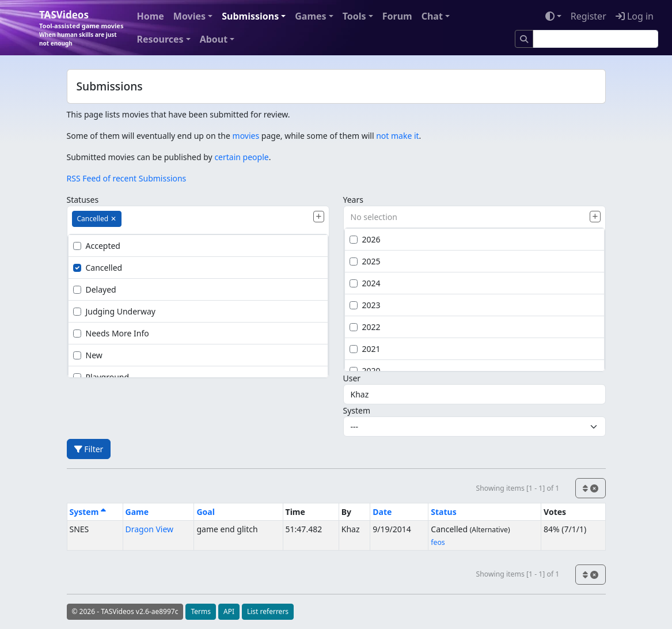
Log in (635, 16)
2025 (365, 261)
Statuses (83, 200)
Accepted (97, 246)
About (214, 39)
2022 (365, 327)
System (357, 410)
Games (310, 16)
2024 (365, 283)
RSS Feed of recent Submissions (127, 178)
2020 (365, 371)
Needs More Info (111, 333)
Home (150, 16)
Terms (201, 611)
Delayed (95, 289)
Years (353, 200)
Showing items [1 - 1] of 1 (517, 488)
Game (137, 512)
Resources (160, 39)
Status (443, 512)
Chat (432, 16)
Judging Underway (114, 311)
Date (382, 512)
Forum (397, 16)
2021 (365, 349)
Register (589, 16)
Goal (205, 512)
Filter (89, 449)
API (229, 611)
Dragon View (150, 529)
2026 (365, 239)
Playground (101, 377)
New (88, 355)
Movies (189, 16)
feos (438, 542)
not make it (397, 136)
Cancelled (98, 268)
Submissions (250, 16)
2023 (365, 305)
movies (246, 136)
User (352, 378)
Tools (354, 16)
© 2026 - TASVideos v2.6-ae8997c (125, 611)
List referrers (268, 611)
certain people (241, 157)
